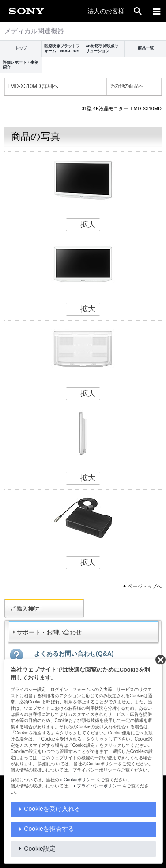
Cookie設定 (40, 849)
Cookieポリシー (79, 780)
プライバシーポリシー (99, 786)
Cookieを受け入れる (52, 809)
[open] (138, 11)
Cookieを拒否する (49, 829)
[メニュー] (157, 11)
